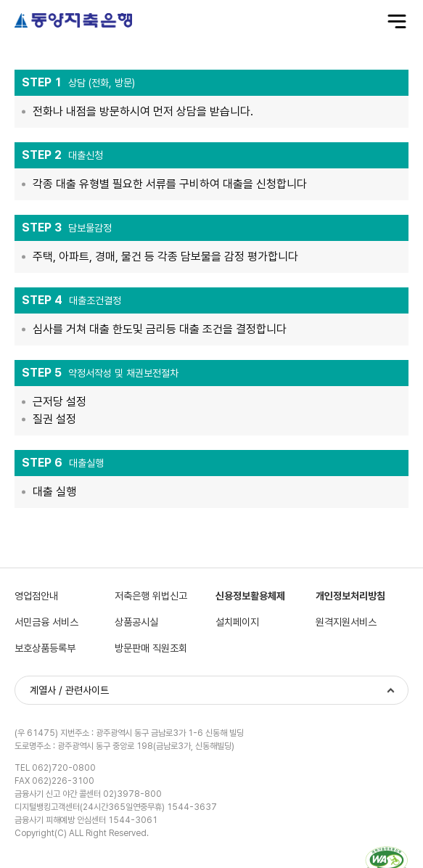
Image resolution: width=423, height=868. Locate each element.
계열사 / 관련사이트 (69, 690)
